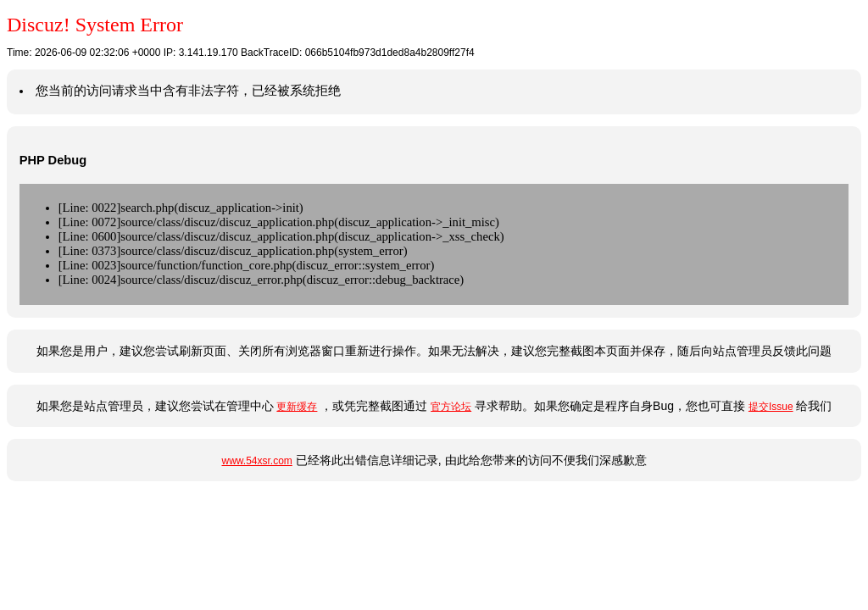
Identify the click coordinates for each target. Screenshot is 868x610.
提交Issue (771, 407)
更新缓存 (297, 407)
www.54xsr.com (256, 461)
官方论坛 (451, 407)
